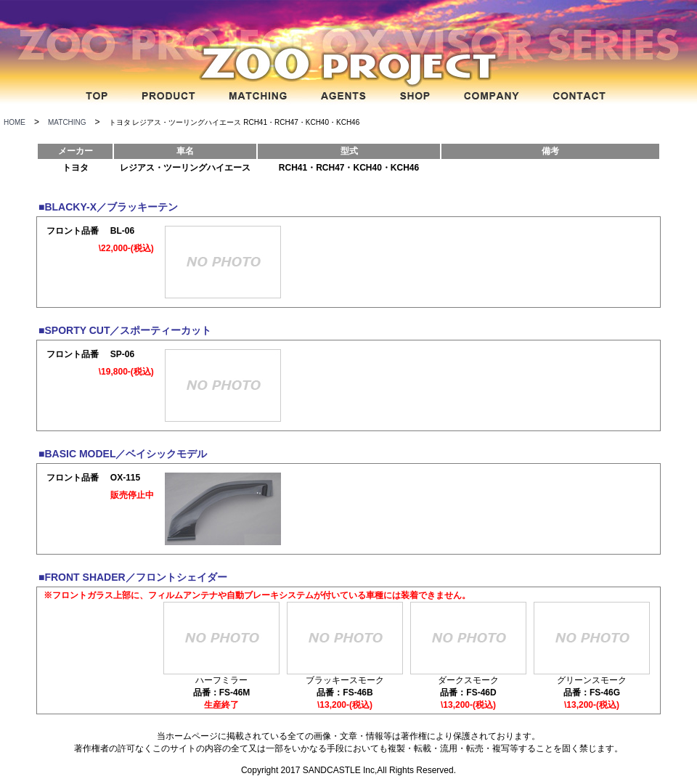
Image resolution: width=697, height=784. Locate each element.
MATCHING (67, 122)
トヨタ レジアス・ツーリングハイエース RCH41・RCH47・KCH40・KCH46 (235, 122)
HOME (15, 122)
